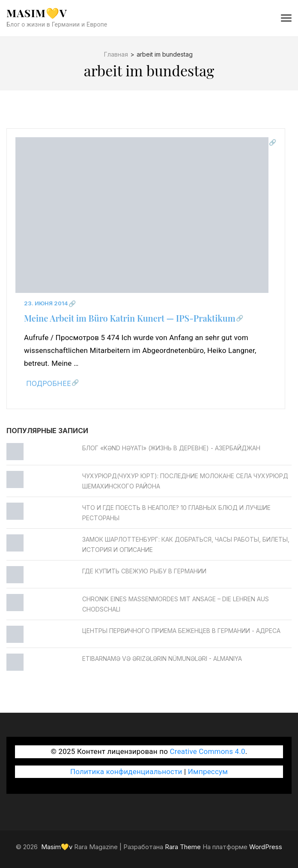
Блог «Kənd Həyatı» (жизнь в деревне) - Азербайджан (171, 448)
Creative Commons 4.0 (208, 751)
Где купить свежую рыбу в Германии (144, 571)
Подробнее (49, 383)
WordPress (266, 847)
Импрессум (208, 772)
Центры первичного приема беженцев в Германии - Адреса (181, 631)
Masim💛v (37, 13)
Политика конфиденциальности (126, 772)
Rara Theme (183, 847)
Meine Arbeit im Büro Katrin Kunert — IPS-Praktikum (130, 318)
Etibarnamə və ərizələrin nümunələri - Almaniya (162, 659)
